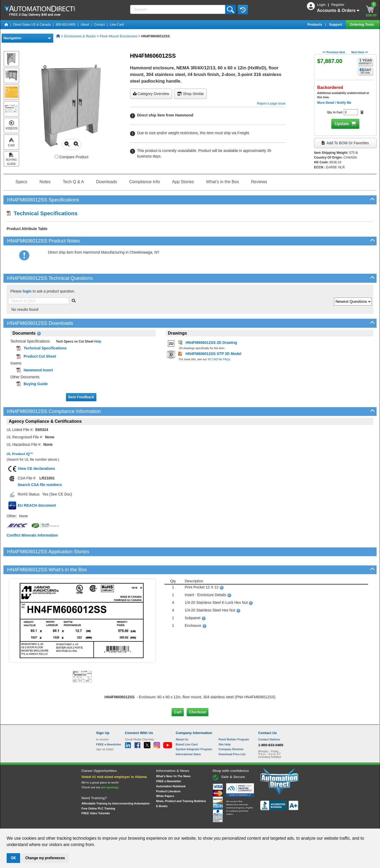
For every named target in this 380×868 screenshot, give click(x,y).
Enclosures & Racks (80, 36)
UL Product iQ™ (20, 454)
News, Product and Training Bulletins (181, 783)
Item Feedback (81, 397)
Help (97, 341)
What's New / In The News (173, 758)
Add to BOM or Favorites (345, 143)
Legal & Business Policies (220, 824)
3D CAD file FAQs (219, 359)
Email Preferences (186, 824)
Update (342, 124)
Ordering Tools (362, 24)
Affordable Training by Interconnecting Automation (116, 785)
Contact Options (269, 721)
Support (336, 24)
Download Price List (232, 736)
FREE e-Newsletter (169, 763)
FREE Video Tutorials (96, 795)
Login (322, 5)
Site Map (107, 824)
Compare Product (72, 157)
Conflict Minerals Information (32, 535)
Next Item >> (360, 52)
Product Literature (168, 773)
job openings (110, 769)
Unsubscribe (162, 824)
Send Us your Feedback (133, 824)
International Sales (188, 736)
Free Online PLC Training (98, 790)
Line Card (117, 25)
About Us (182, 721)
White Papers (165, 778)
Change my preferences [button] (45, 858)
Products (315, 24)
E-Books (162, 788)
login (27, 291)
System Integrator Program (194, 731)
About (85, 25)
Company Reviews (231, 731)
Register (338, 5)
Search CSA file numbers (40, 485)
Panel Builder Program (234, 721)
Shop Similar (191, 94)
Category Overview (151, 94)
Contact (99, 25)
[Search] (178, 9)
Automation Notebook (171, 768)
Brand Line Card (187, 726)
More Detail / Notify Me (334, 103)
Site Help (225, 726)
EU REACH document (37, 505)
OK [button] (13, 858)
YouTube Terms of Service (258, 824)
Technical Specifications (42, 213)
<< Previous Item (334, 52)
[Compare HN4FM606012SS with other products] (57, 157)
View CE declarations (36, 469)
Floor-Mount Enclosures (119, 36)
